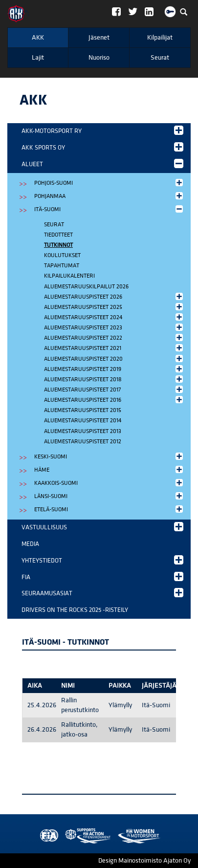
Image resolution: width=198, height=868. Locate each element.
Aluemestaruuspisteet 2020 (114, 358)
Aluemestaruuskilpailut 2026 (86, 287)
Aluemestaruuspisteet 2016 (114, 400)
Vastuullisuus (102, 527)
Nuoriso (99, 58)
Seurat (160, 58)
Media (30, 544)
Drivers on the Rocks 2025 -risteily (75, 610)
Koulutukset (62, 255)
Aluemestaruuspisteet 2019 (114, 369)
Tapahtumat (62, 266)
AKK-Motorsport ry (102, 130)
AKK (38, 38)
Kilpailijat (160, 38)
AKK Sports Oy (102, 147)
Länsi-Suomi (110, 496)
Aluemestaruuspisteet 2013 (83, 431)
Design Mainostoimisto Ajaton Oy (144, 861)
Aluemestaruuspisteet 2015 (83, 410)
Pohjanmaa (110, 196)
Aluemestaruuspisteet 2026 (114, 296)
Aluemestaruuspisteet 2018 (114, 379)
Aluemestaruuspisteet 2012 (83, 442)
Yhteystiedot (102, 560)
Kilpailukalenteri (69, 276)
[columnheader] (40, 686)
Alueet (102, 163)
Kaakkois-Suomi (110, 483)
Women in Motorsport (86, 836)
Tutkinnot (58, 245)
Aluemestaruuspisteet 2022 (114, 337)
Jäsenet (99, 38)
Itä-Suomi (110, 209)
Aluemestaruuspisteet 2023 (114, 327)
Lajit (38, 58)
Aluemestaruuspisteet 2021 (114, 348)
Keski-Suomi (110, 456)
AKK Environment (66, 836)
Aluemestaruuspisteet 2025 (114, 307)
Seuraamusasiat (102, 593)
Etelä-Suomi (110, 509)
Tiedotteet (58, 235)
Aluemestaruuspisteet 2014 (83, 421)
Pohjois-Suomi (110, 183)
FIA (102, 576)
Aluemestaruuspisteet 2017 (114, 389)
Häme (110, 469)
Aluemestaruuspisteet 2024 (114, 317)
